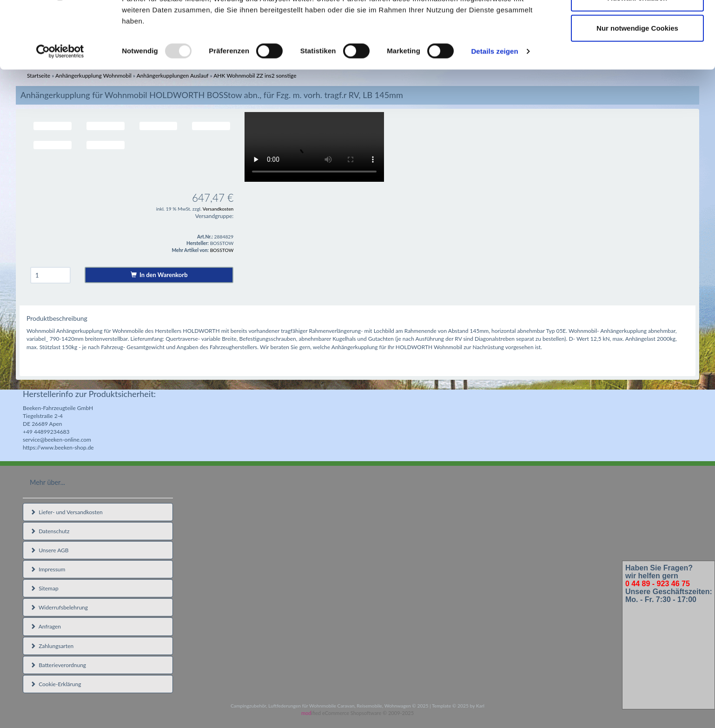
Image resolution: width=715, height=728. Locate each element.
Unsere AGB (50, 550)
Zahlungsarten (52, 646)
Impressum (48, 569)
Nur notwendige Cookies (637, 85)
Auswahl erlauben (637, 55)
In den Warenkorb (159, 275)
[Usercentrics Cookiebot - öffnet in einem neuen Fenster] (60, 109)
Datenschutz (50, 531)
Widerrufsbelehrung (59, 607)
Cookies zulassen (637, 24)
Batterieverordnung (58, 665)
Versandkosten (218, 209)
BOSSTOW (222, 250)
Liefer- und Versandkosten (66, 512)
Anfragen (46, 626)
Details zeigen (494, 109)
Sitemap (44, 588)
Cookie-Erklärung (56, 684)
